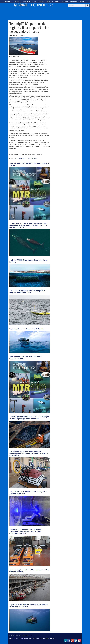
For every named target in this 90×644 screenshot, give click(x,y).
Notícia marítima (37, 638)
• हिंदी (57, 1)
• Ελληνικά (64, 1)
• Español (17, 1)
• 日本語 (41, 1)
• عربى (34, 1)
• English (82, 1)
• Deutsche (26, 1)
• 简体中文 (8, 1)
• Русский (73, 1)
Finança (25, 158)
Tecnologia (34, 158)
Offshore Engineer (15, 638)
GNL (29, 158)
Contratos (19, 158)
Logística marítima (26, 638)
